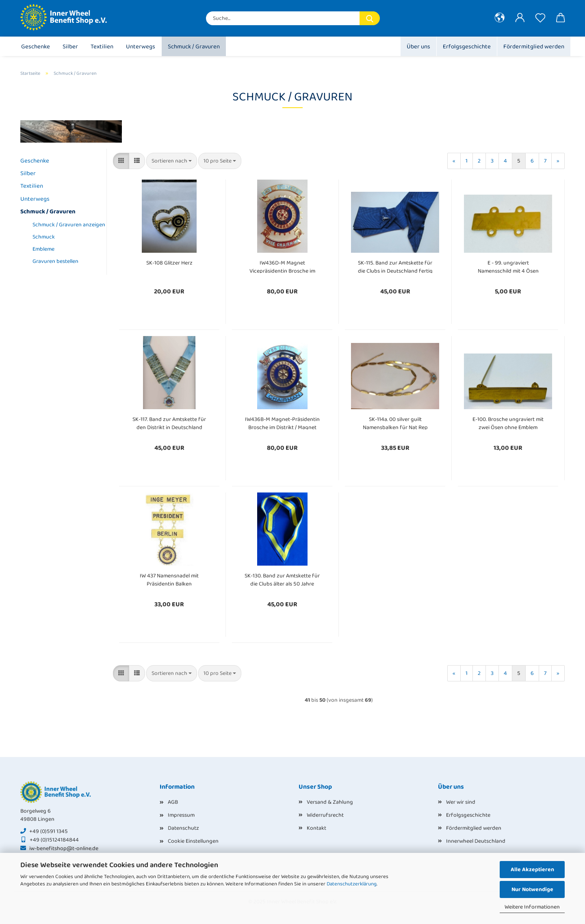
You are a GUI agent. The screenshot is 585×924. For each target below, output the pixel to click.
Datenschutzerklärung (352, 884)
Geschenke (36, 47)
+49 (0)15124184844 (54, 840)
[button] (500, 18)
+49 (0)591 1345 (49, 831)
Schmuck (44, 237)
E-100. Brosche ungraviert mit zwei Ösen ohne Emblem (508, 422)
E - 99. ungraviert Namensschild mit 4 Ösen (508, 266)
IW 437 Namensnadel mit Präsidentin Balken (169, 579)
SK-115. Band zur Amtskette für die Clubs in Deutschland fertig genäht (395, 266)
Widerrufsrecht (325, 815)
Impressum (181, 815)
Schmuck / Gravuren (194, 47)
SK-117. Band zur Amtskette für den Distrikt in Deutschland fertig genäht (169, 422)
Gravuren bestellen (55, 261)
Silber (70, 47)
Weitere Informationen (532, 907)
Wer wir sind (461, 802)
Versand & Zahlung (330, 802)
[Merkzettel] (540, 18)
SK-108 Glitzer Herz (169, 263)
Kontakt (316, 828)
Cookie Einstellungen (193, 841)
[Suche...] (370, 18)
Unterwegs (141, 47)
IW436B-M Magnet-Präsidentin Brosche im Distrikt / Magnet (282, 422)
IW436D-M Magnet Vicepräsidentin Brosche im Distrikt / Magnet (282, 266)
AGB (173, 802)
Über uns (418, 47)
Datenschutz (183, 828)
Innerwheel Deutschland (476, 841)
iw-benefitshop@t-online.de (64, 848)
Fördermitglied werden (534, 47)
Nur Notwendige (532, 889)
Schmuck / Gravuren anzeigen (66, 225)
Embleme (43, 249)
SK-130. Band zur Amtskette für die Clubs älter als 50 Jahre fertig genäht (282, 579)
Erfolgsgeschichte (467, 47)
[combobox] (172, 161)
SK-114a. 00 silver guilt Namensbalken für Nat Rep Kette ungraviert (395, 422)
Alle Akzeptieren (532, 870)
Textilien (102, 47)
